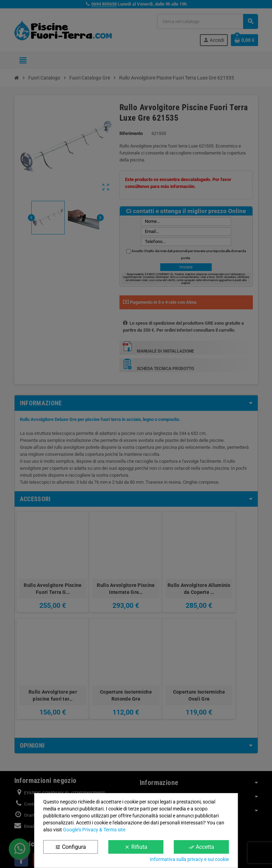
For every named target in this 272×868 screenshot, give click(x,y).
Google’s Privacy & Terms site (94, 830)
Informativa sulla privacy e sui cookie (189, 859)
